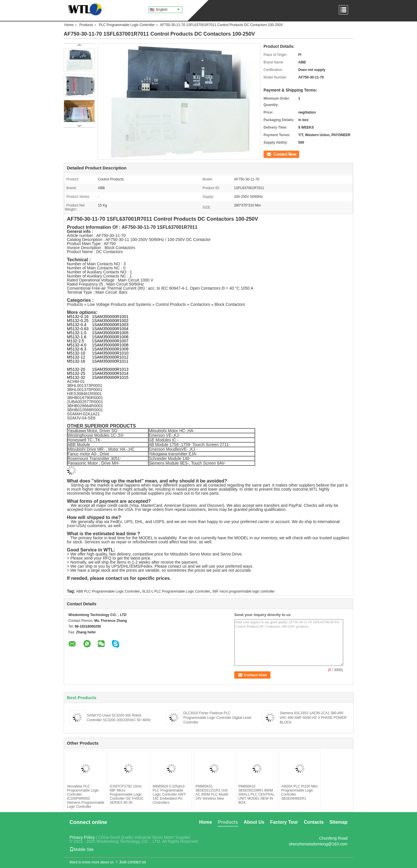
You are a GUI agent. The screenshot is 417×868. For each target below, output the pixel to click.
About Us (254, 822)
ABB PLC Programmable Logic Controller (108, 591)
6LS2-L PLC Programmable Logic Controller (176, 591)
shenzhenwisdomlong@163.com (318, 844)
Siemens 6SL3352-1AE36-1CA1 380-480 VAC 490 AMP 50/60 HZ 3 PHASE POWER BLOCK (313, 718)
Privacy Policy (82, 837)
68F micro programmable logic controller (244, 591)
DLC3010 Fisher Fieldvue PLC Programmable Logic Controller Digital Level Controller (217, 718)
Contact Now (274, 154)
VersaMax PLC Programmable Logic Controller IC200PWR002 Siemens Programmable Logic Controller (86, 796)
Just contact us (132, 862)
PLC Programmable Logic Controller (127, 25)
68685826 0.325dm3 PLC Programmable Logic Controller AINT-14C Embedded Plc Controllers (170, 794)
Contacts (314, 822)
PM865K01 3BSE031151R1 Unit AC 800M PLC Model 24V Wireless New (212, 792)
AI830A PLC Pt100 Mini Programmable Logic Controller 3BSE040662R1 (299, 792)
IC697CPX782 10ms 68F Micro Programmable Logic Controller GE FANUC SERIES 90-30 (127, 794)
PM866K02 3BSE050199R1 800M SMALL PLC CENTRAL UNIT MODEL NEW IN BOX (256, 794)
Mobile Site (82, 849)
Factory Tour (284, 822)
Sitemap (339, 822)
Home (69, 25)
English (168, 10)
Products (86, 25)
